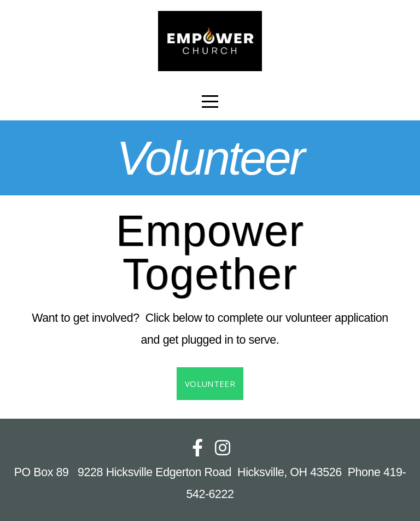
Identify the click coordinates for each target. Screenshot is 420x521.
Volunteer (210, 384)
